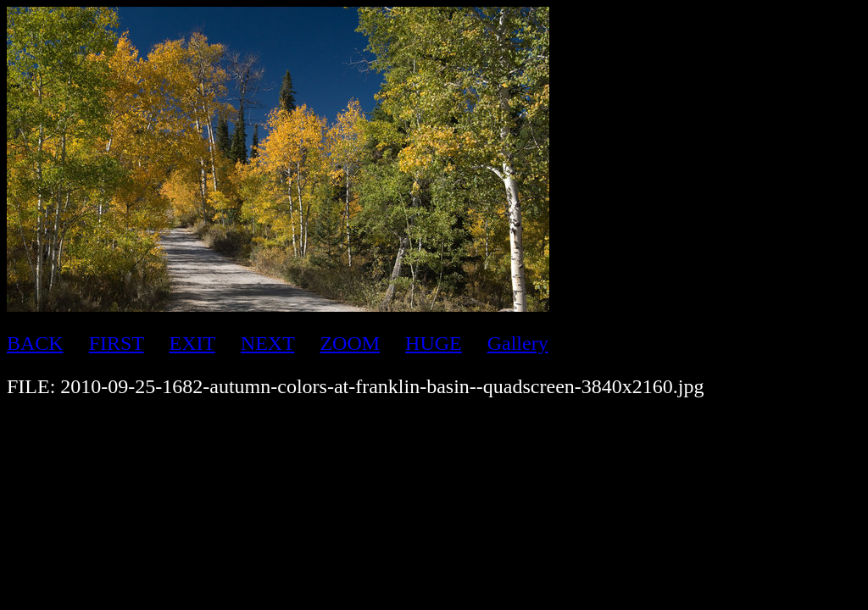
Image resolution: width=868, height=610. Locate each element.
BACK (35, 343)
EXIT (192, 343)
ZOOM (350, 343)
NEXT (268, 343)
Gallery (518, 343)
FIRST (117, 343)
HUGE (434, 343)
